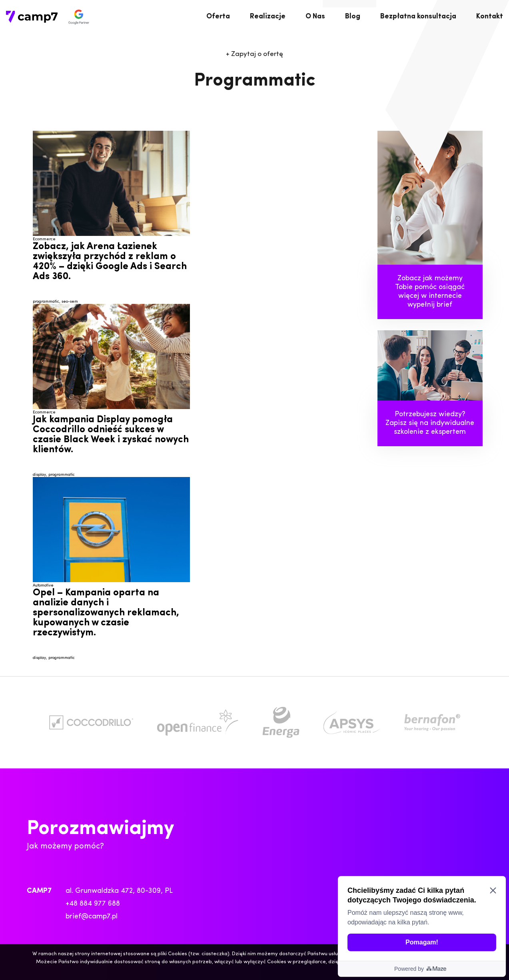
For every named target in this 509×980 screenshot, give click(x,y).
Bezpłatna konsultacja (418, 17)
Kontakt (490, 17)
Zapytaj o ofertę (254, 54)
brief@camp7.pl (92, 917)
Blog (353, 17)
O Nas (315, 17)
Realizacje (268, 17)
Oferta (218, 17)
